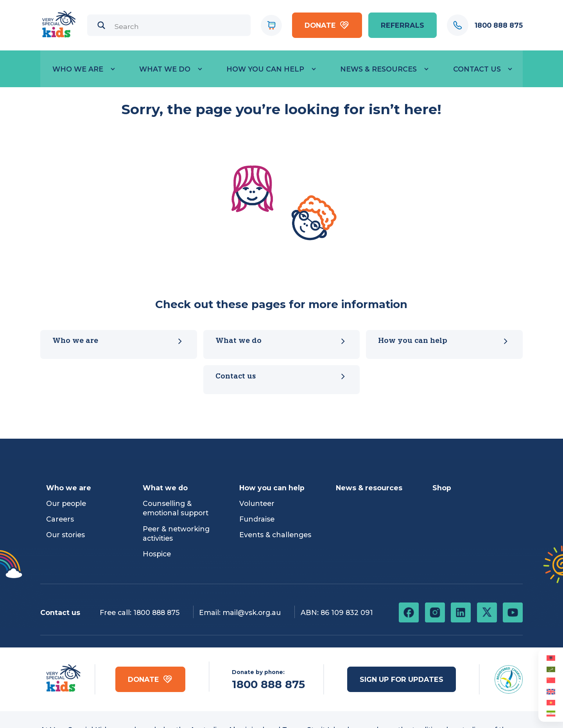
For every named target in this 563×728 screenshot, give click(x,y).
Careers (60, 519)
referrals (403, 25)
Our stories (65, 535)
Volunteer (257, 503)
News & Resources (378, 69)
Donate (327, 25)
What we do (165, 69)
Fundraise (257, 519)
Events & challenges (275, 535)
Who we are (78, 69)
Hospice (157, 554)
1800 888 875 (156, 612)
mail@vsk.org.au (252, 612)
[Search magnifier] (101, 25)
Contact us (281, 377)
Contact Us (477, 69)
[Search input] (180, 26)
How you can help (265, 69)
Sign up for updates (402, 679)
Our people (66, 503)
